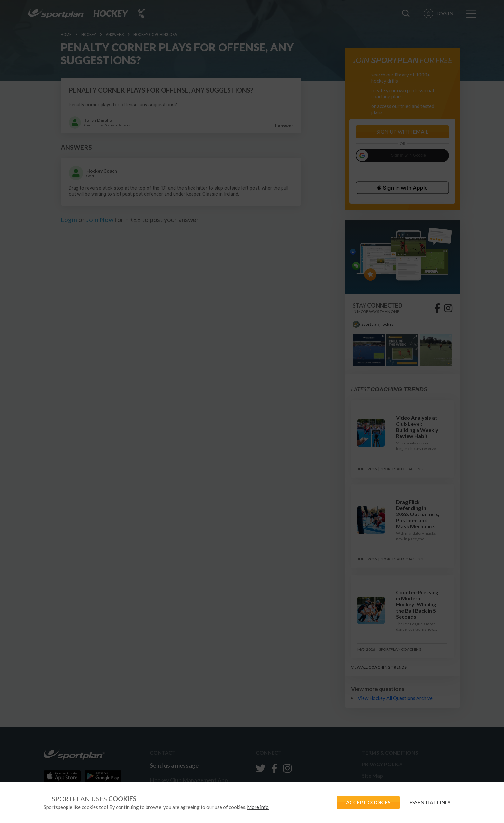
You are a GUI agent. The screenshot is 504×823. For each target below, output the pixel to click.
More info (258, 807)
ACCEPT (368, 802)
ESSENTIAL (430, 802)
